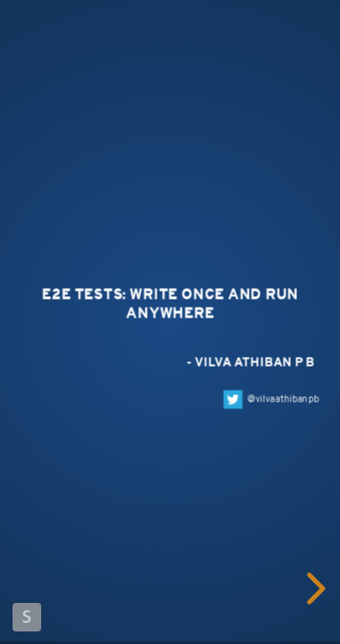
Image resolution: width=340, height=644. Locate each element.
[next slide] (316, 589)
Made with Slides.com (27, 617)
